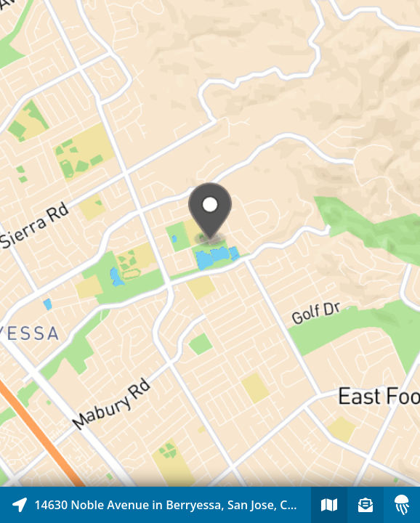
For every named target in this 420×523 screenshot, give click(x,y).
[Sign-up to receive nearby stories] (366, 505)
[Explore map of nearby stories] (210, 243)
